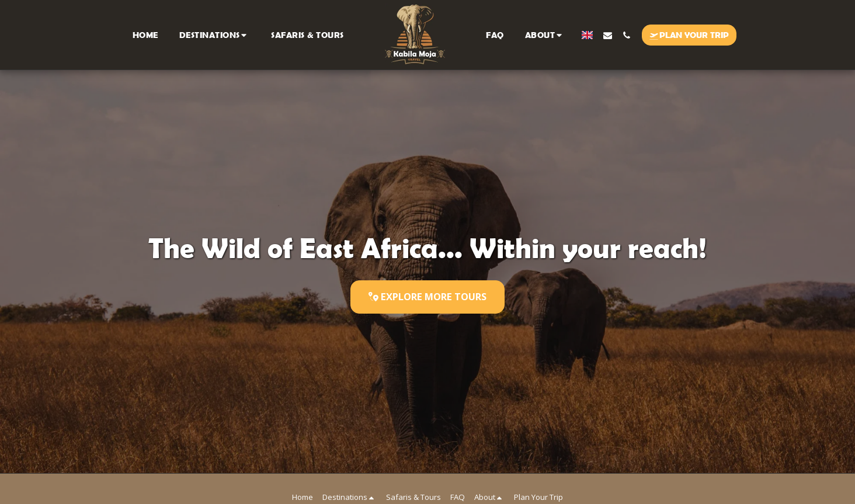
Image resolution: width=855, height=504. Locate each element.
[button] (215, 35)
